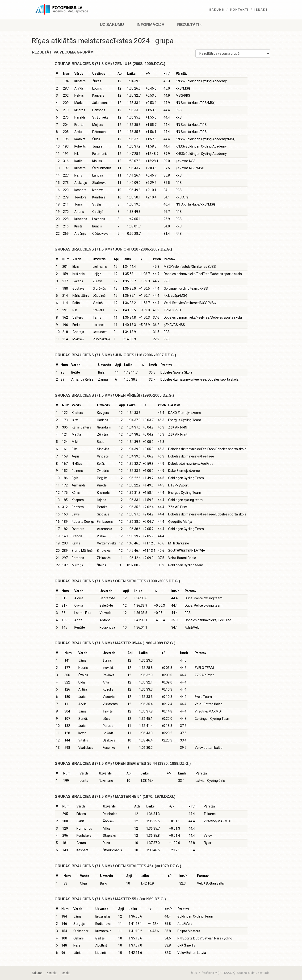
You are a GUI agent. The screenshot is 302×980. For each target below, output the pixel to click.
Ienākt (261, 10)
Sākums (217, 10)
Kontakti (239, 10)
